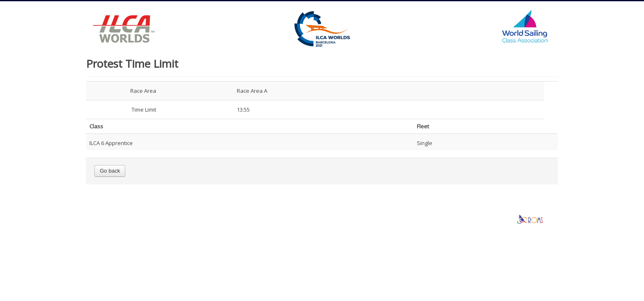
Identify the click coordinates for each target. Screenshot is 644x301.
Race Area (143, 91)
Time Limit (144, 110)
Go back (110, 171)
